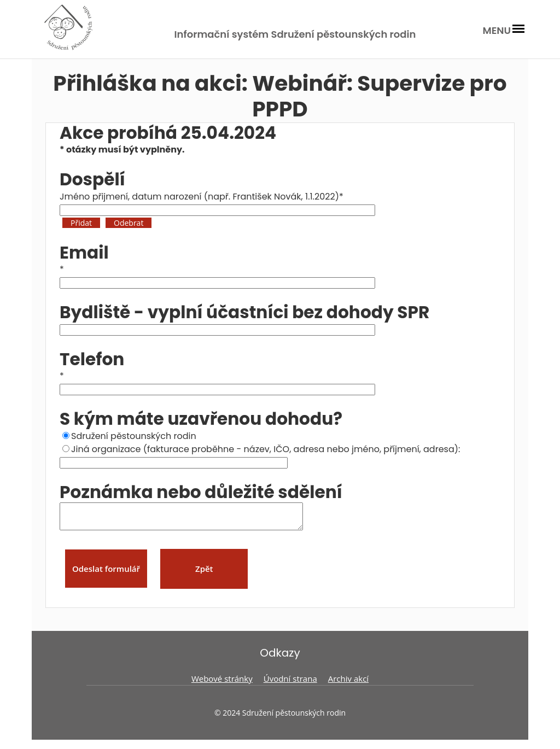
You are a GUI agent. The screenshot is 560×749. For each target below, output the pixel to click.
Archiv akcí (348, 683)
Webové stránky (222, 683)
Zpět (204, 574)
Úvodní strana (290, 683)
